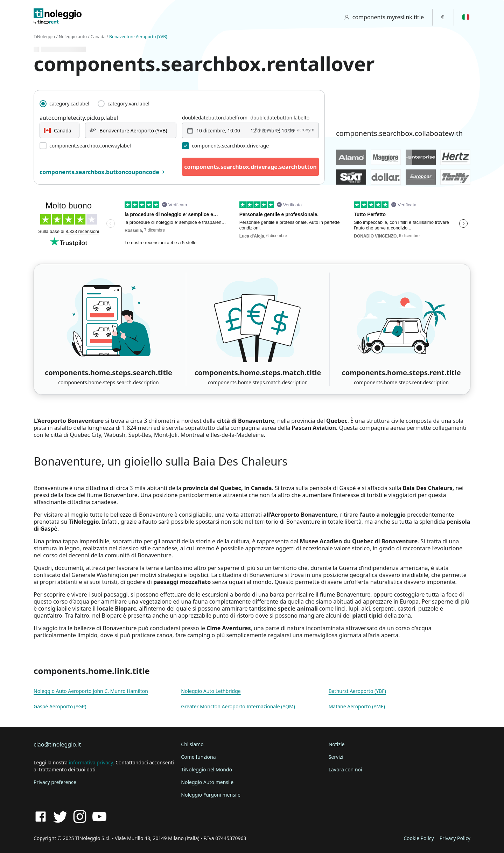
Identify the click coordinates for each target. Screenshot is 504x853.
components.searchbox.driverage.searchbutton (250, 167)
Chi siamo (192, 744)
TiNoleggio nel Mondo (206, 769)
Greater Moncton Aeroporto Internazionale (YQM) (238, 706)
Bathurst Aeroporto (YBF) (357, 691)
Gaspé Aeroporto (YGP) (60, 706)
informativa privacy (91, 762)
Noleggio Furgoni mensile (211, 795)
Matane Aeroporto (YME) (357, 706)
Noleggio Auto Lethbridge (211, 691)
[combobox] (59, 130)
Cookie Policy (419, 838)
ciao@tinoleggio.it (57, 744)
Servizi (336, 757)
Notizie (337, 744)
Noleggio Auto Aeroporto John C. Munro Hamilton (91, 691)
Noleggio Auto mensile (207, 782)
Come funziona (198, 757)
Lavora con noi (345, 769)
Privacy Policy (455, 838)
